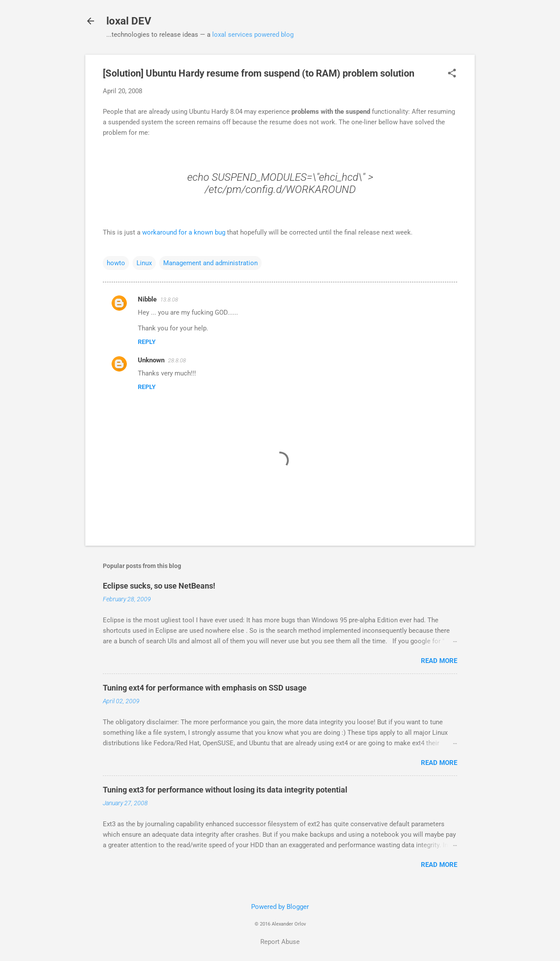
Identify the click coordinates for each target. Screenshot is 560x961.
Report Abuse (280, 942)
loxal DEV (129, 21)
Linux (144, 263)
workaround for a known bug (184, 232)
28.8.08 (177, 360)
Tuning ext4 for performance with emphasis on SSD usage (205, 688)
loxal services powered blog (253, 35)
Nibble (147, 299)
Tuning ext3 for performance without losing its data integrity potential (225, 790)
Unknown (151, 360)
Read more (439, 661)
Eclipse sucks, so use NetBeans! (159, 586)
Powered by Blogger (280, 907)
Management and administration (210, 263)
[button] (452, 74)
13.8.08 (169, 300)
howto (116, 263)
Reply (147, 342)
